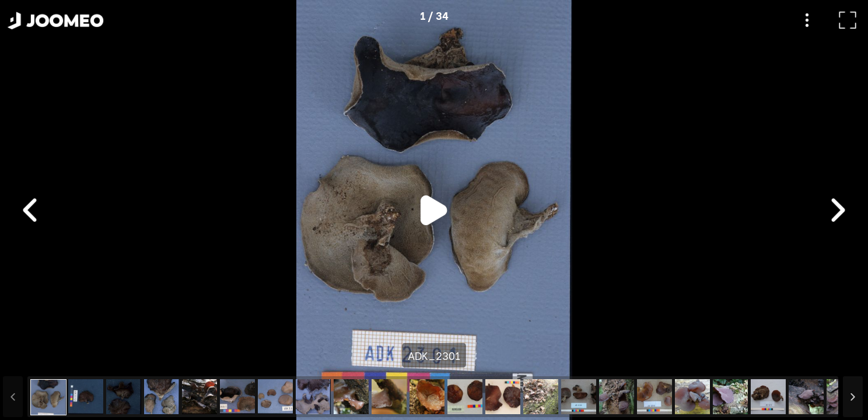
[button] (31, 360)
